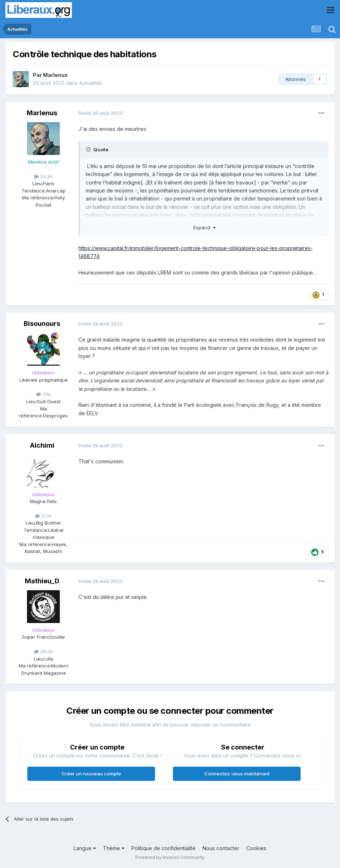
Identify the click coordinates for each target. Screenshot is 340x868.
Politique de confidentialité (163, 848)
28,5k (43, 651)
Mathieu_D (42, 581)
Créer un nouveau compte (91, 774)
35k (43, 394)
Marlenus (55, 75)
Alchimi (42, 445)
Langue (85, 848)
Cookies (256, 848)
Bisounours (42, 324)
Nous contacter (221, 848)
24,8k (43, 176)
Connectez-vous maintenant (237, 774)
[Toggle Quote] (89, 149)
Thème (114, 848)
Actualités (91, 83)
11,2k (43, 516)
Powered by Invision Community (170, 857)
